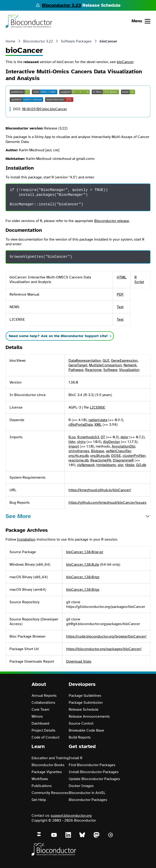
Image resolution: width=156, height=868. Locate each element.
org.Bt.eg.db (100, 456)
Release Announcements (89, 716)
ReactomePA (101, 460)
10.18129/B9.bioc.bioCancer (44, 109)
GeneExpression (124, 361)
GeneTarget (78, 365)
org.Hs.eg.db (79, 456)
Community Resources (50, 793)
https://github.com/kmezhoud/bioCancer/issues (107, 503)
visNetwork (86, 465)
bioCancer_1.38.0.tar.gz (85, 552)
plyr (121, 465)
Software (110, 370)
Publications (42, 786)
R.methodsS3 (88, 437)
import (74, 446)
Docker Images (81, 786)
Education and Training (50, 758)
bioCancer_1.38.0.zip (83, 565)
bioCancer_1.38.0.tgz (83, 577)
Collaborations (43, 703)
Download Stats (79, 661)
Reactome (93, 370)
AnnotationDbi (123, 446)
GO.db (141, 465)
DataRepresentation (85, 361)
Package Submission (86, 703)
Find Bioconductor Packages (92, 765)
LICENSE (97, 407)
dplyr (124, 437)
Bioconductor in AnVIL (87, 793)
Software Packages (76, 41)
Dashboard (40, 723)
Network (130, 365)
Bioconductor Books (48, 765)
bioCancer (125, 62)
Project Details (44, 730)
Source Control (81, 723)
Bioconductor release (112, 221)
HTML (122, 277)
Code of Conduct (45, 737)
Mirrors (37, 716)
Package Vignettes (47, 772)
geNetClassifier (119, 451)
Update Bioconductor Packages (94, 779)
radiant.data (98, 420)
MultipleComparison (105, 365)
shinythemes (79, 451)
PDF (120, 294)
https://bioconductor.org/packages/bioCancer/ (104, 649)
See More (18, 516)
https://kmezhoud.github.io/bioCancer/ (100, 490)
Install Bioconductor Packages (94, 772)
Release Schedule (84, 710)
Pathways (76, 370)
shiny (81, 442)
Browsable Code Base (86, 730)
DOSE (116, 456)
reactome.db (79, 460)
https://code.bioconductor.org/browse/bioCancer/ (106, 636)
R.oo (72, 437)
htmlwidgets (106, 465)
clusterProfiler (134, 456)
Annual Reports (44, 696)
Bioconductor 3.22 (38, 41)
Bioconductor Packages (88, 800)
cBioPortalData (81, 425)
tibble (130, 465)
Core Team (40, 710)
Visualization (129, 370)
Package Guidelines (85, 696)
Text (120, 307)
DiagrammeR (123, 460)
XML (98, 425)
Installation (26, 539)
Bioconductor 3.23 (62, 5)
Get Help (39, 800)
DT (103, 437)
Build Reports (80, 737)
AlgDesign (112, 442)
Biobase (98, 451)
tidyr (72, 442)
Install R (76, 758)
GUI (106, 361)
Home (10, 41)
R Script (139, 280)
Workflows (40, 779)
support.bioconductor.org (71, 816)
